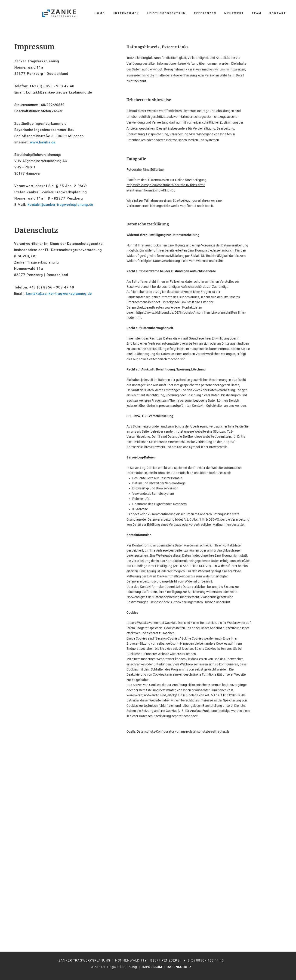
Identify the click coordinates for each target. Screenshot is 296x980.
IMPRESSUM (152, 967)
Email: (53, 294)
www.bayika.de (43, 142)
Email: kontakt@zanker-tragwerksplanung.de (53, 92)
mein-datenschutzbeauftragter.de (205, 731)
